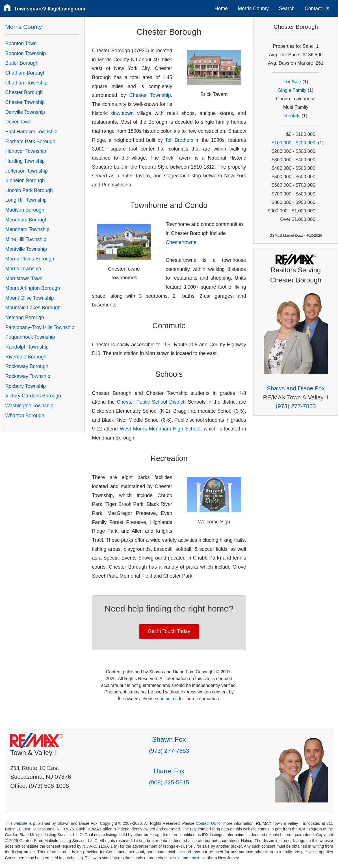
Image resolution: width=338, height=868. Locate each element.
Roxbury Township (26, 386)
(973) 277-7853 (296, 406)
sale (177, 858)
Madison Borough (25, 210)
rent (193, 858)
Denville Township (25, 112)
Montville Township (26, 249)
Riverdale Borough (26, 357)
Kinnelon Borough (25, 180)
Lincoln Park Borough (29, 190)
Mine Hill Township (26, 239)
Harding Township (25, 161)
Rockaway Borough (27, 366)
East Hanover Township (32, 132)
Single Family (292, 90)
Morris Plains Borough (30, 259)
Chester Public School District (150, 402)
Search (287, 8)
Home (221, 8)
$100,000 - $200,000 (294, 143)
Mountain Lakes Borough (33, 308)
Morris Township (23, 269)
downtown (123, 113)
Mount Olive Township (30, 298)
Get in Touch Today (169, 631)
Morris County (253, 8)
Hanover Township (26, 151)
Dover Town (19, 122)
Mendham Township (27, 229)
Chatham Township (26, 83)
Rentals (292, 116)
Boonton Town (21, 43)
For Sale (292, 82)
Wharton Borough (25, 415)
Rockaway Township (28, 376)
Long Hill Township (26, 200)
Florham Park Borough (30, 142)
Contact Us (317, 8)
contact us (167, 699)
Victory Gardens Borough (33, 396)
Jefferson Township (27, 171)
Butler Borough (22, 63)
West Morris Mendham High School (160, 429)
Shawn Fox (169, 739)
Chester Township (150, 95)
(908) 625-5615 (169, 782)
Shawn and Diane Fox (296, 388)
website (21, 823)
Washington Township (29, 406)
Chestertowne (181, 242)
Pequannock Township (30, 337)
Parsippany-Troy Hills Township (40, 327)
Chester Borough (24, 92)
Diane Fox (169, 771)
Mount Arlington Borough (33, 288)
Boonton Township (26, 53)
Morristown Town (24, 279)
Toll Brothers (179, 140)
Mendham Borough (27, 220)
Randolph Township (27, 347)
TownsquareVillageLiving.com (50, 9)
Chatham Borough (26, 73)
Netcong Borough (25, 317)
